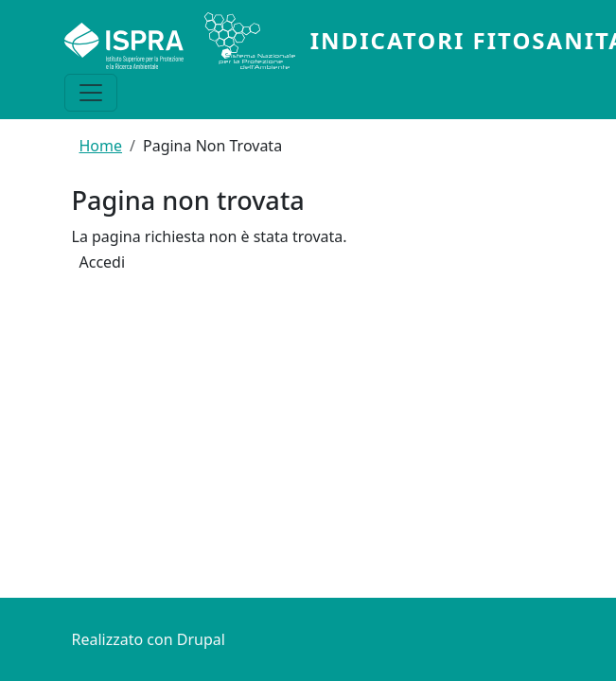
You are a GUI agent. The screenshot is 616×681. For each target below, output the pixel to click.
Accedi (103, 263)
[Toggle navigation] (91, 93)
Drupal (201, 639)
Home (101, 146)
